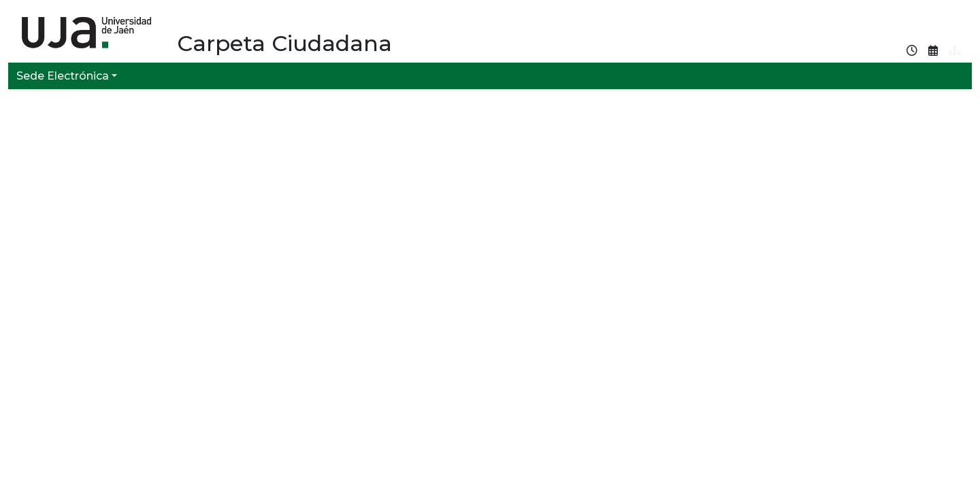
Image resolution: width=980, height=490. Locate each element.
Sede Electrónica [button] (63, 76)
